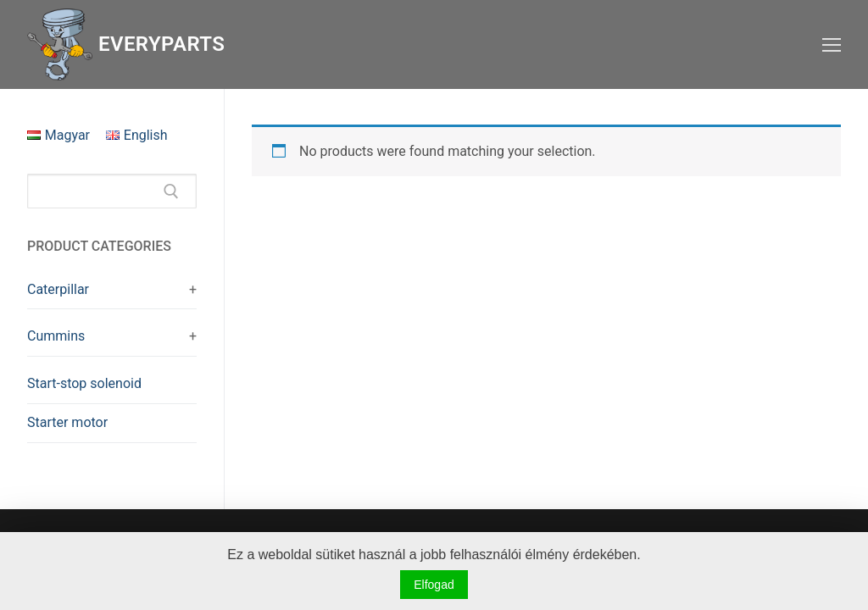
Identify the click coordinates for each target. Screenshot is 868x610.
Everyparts (161, 44)
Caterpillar (58, 289)
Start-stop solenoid (84, 383)
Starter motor (67, 422)
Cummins (56, 336)
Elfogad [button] (434, 585)
